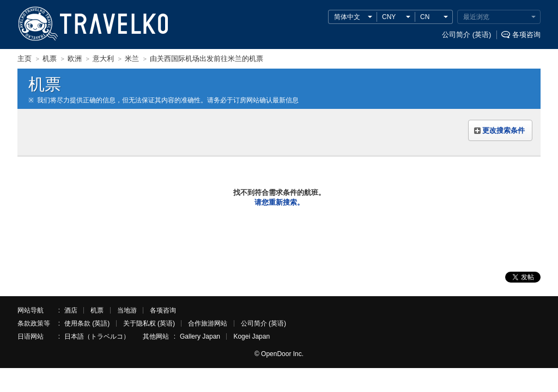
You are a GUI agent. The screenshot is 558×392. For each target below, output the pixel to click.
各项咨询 (526, 35)
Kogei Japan (251, 336)
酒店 (71, 310)
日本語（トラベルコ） (97, 336)
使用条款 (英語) (87, 323)
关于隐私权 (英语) (149, 323)
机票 (97, 310)
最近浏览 (476, 17)
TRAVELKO (38, 24)
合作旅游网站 (208, 323)
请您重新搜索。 (279, 202)
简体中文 (347, 17)
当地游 (127, 310)
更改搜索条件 (504, 130)
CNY (389, 17)
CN (425, 17)
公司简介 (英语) (466, 35)
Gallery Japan (200, 336)
